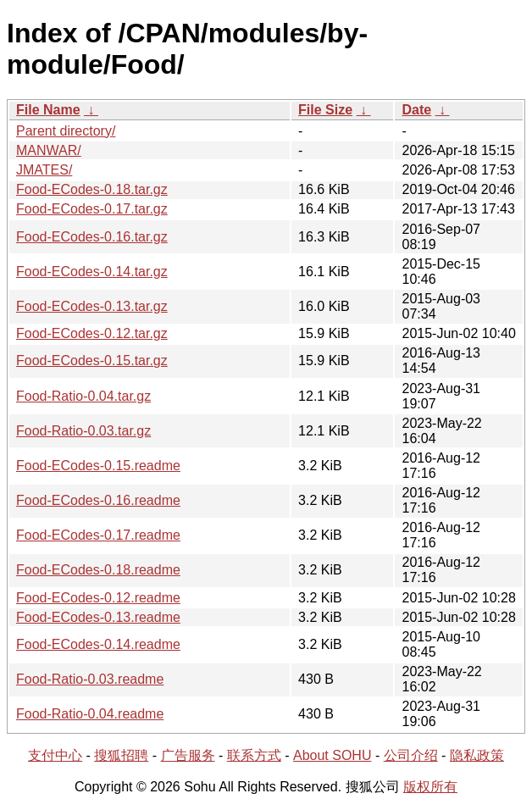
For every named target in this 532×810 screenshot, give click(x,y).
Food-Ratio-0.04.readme (90, 714)
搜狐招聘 (121, 755)
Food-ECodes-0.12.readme (98, 598)
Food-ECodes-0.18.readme (98, 570)
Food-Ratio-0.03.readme (90, 679)
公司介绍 (411, 755)
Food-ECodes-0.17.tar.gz (92, 209)
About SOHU (332, 755)
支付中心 (55, 755)
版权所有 (430, 787)
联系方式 (254, 755)
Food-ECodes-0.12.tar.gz (92, 333)
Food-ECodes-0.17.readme (98, 535)
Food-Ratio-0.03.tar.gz (83, 431)
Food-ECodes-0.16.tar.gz (92, 237)
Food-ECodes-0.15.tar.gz (92, 361)
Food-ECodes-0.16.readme (98, 500)
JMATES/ (44, 170)
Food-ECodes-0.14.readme (98, 644)
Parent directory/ (66, 131)
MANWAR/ (49, 150)
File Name (48, 110)
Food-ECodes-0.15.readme (98, 466)
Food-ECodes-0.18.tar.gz (92, 189)
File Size (325, 110)
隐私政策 (477, 755)
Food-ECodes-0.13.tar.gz (92, 306)
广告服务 (188, 755)
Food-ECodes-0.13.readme (98, 617)
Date (416, 110)
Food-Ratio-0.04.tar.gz (83, 396)
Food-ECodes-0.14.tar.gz (92, 272)
